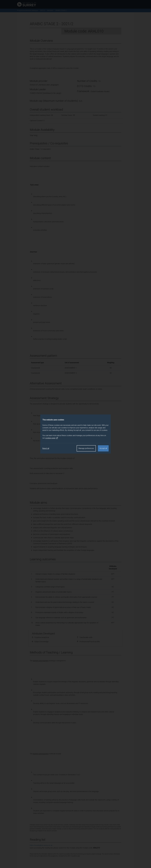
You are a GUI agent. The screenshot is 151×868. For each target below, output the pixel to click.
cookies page (52, 438)
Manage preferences (86, 448)
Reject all (46, 448)
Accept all (103, 448)
